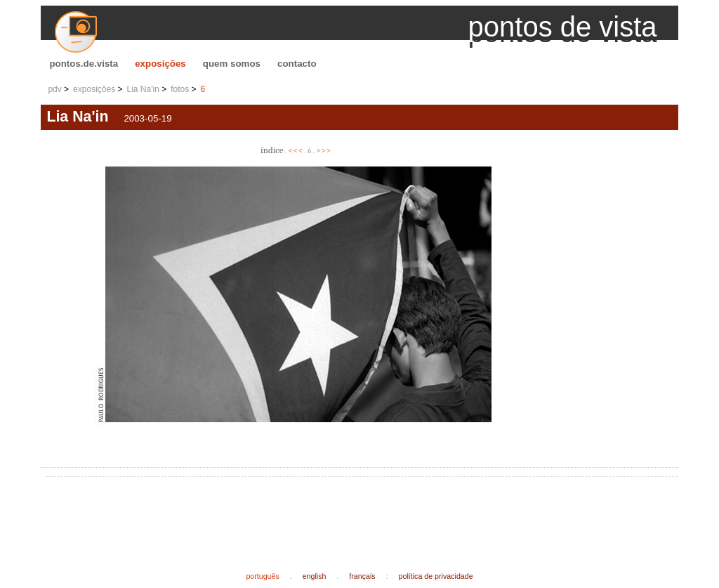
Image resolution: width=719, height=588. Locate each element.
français (362, 576)
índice (272, 150)
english (315, 576)
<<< (296, 150)
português (262, 576)
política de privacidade (436, 576)
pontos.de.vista (84, 64)
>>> (324, 150)
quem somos (232, 64)
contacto (297, 64)
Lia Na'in (143, 89)
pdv (54, 89)
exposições (160, 64)
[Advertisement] (308, 513)
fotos (180, 89)
